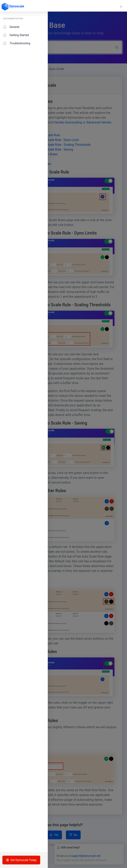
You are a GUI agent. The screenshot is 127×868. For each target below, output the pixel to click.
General (11, 27)
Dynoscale (13, 7)
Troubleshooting (17, 43)
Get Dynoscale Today (21, 860)
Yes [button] (54, 835)
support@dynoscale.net (86, 856)
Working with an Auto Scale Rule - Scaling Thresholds (53, 145)
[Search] (58, 47)
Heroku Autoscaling (68, 122)
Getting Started (16, 35)
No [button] (73, 835)
